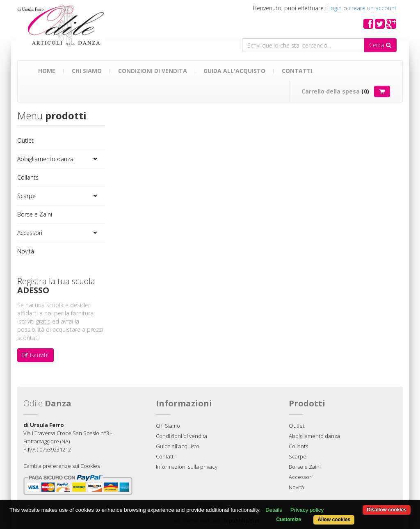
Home (47, 71)
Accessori (30, 233)
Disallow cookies (387, 510)
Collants (28, 177)
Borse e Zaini (35, 214)
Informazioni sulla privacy (187, 467)
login (336, 8)
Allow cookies (334, 520)
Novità (26, 251)
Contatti (297, 71)
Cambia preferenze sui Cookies (62, 466)
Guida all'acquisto (234, 71)
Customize (289, 520)
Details (274, 510)
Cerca (380, 45)
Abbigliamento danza (45, 159)
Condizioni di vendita (153, 71)
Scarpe (26, 196)
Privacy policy (307, 510)
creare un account (373, 8)
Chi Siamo (87, 71)
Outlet (25, 140)
